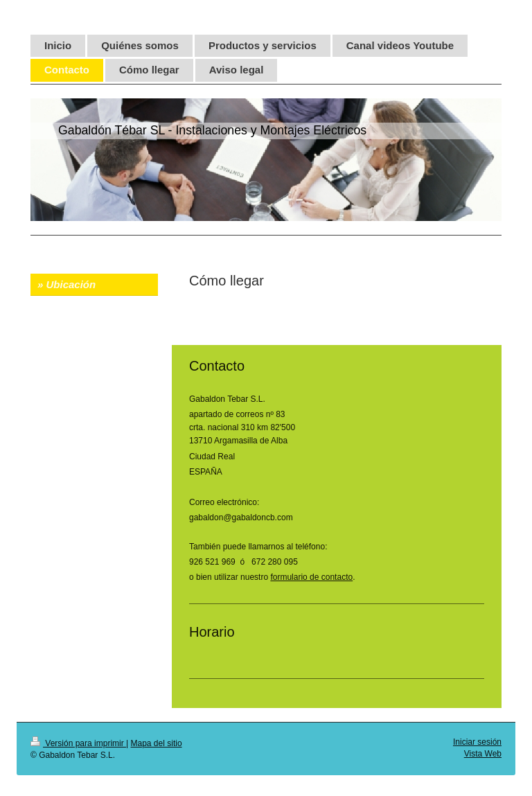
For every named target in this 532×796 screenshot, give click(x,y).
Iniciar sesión (477, 742)
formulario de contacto (311, 577)
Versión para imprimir (78, 743)
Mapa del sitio (157, 743)
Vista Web (483, 754)
